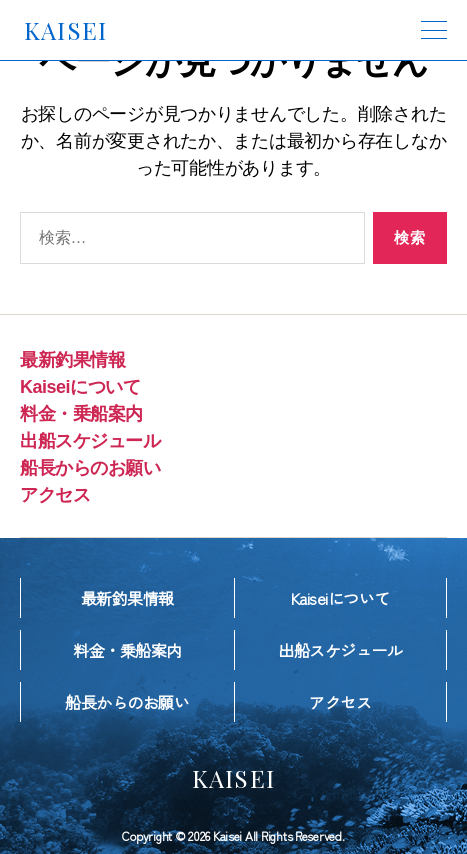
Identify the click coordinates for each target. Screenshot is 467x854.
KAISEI (65, 30)
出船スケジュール (90, 441)
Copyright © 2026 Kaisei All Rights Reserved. (233, 835)
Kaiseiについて (80, 387)
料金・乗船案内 (81, 414)
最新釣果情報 (72, 360)
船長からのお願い (90, 468)
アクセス (55, 495)
